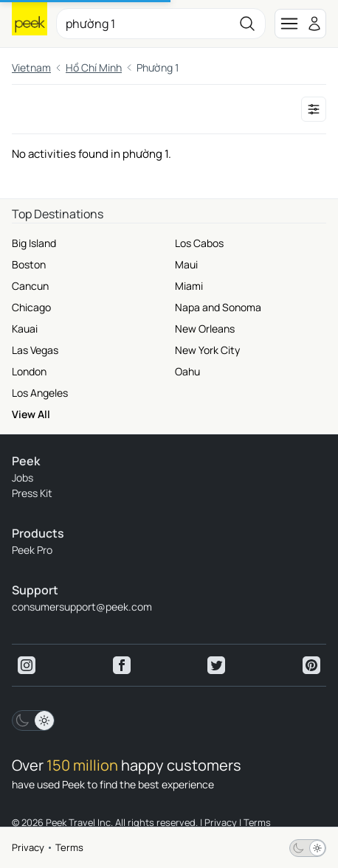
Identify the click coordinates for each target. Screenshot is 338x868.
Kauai (25, 329)
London (29, 371)
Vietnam (31, 67)
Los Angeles (40, 393)
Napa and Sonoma (218, 307)
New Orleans (205, 329)
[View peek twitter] (216, 665)
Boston (29, 264)
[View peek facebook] (122, 665)
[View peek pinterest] (311, 665)
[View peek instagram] (27, 665)
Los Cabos (199, 243)
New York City (207, 350)
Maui (186, 264)
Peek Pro (32, 550)
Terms (69, 847)
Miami (189, 286)
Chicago (31, 307)
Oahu (187, 371)
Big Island (34, 243)
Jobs (23, 478)
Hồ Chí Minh (94, 67)
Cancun (30, 286)
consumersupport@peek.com (82, 607)
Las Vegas (35, 350)
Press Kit (32, 493)
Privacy (28, 847)
